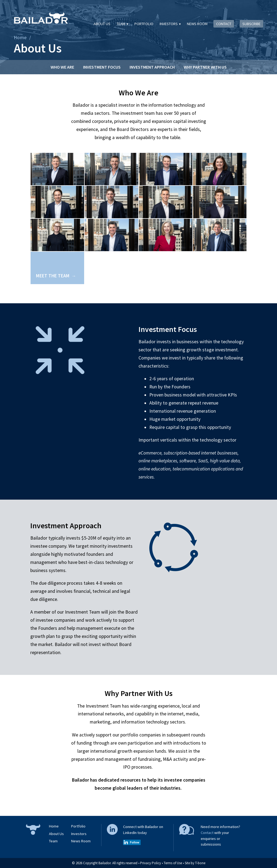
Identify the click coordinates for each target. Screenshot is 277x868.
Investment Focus (102, 67)
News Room (197, 24)
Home (20, 37)
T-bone (200, 863)
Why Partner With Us (205, 67)
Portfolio (144, 24)
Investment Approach (152, 67)
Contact (224, 24)
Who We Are (62, 67)
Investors (169, 24)
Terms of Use (173, 863)
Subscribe (251, 24)
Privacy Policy (151, 863)
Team (121, 24)
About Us (102, 24)
